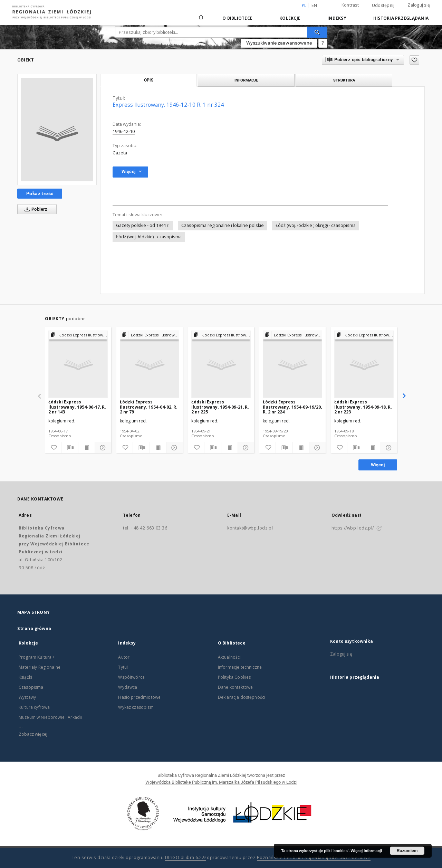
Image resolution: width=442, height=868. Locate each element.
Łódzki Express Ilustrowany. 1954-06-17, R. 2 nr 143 (77, 407)
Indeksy (337, 18)
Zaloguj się (419, 5)
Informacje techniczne (240, 667)
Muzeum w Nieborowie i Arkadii (50, 717)
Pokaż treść (40, 193)
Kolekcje (290, 18)
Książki (25, 677)
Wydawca (128, 687)
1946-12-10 (124, 131)
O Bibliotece (237, 18)
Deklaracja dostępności (242, 697)
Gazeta (120, 153)
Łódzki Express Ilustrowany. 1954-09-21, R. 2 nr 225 (220, 407)
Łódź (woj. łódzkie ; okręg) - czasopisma (316, 225)
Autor (124, 657)
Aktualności (229, 657)
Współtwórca (131, 677)
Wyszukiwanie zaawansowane (279, 43)
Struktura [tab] (344, 80)
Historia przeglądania (401, 18)
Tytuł (123, 667)
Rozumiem (407, 851)
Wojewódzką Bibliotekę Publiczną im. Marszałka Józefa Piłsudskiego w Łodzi (221, 782)
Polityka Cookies (234, 677)
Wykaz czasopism (136, 707)
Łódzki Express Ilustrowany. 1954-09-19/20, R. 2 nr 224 (292, 407)
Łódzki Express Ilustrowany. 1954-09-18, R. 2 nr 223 (363, 407)
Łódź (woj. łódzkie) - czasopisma (149, 237)
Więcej (378, 465)
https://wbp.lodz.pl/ (353, 528)
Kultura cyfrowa (34, 707)
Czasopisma (31, 687)
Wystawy (27, 697)
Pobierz (35, 209)
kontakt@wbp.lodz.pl (250, 528)
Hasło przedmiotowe (139, 697)
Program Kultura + (37, 657)
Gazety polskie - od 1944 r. (143, 225)
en (314, 5)
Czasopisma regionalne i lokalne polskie (223, 225)
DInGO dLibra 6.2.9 (185, 857)
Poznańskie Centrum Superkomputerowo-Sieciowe (314, 857)
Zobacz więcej (33, 734)
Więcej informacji (366, 851)
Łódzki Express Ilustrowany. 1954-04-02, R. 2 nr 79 (149, 407)
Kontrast (350, 5)
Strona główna (34, 628)
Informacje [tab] (246, 80)
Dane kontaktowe (235, 687)
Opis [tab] (149, 80)
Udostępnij (383, 6)
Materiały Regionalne (40, 667)
